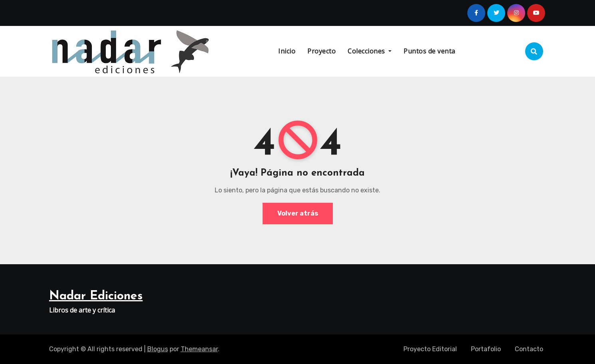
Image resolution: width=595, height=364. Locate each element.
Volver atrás (298, 213)
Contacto (529, 349)
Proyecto (321, 51)
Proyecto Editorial (430, 349)
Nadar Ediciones (96, 296)
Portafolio (486, 349)
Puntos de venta (429, 51)
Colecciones (370, 51)
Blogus (158, 349)
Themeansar (199, 349)
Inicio (287, 51)
